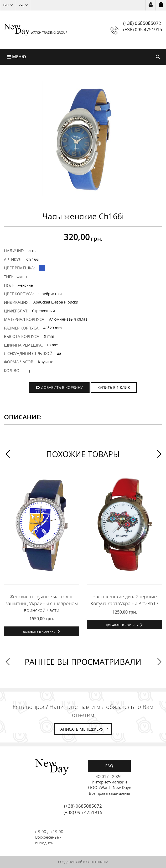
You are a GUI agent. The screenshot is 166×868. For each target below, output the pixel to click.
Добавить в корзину (62, 387)
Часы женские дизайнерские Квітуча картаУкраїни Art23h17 (124, 600)
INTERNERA (100, 862)
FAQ (109, 766)
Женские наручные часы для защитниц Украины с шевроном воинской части (42, 603)
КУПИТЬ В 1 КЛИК (114, 387)
